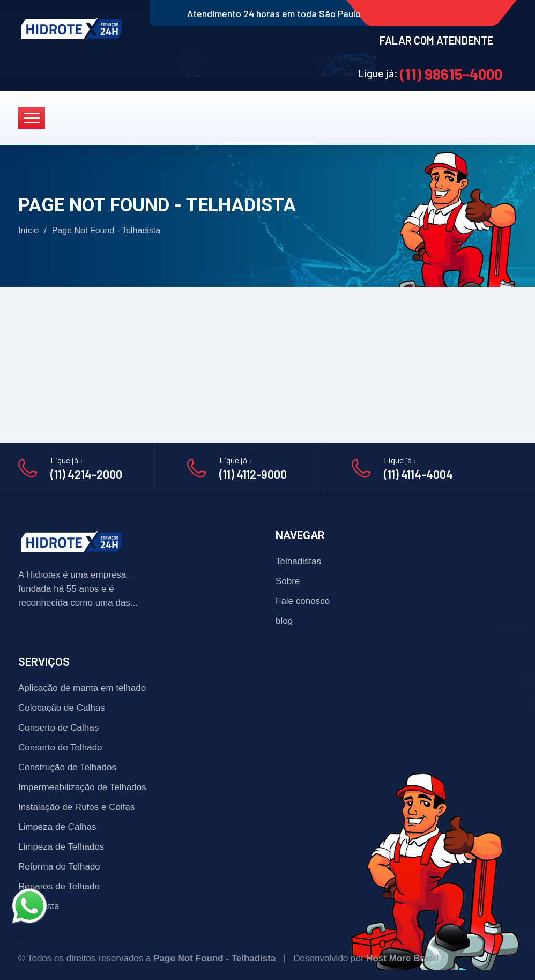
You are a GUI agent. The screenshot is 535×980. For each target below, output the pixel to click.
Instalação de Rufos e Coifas (76, 807)
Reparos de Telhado (59, 886)
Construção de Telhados (67, 767)
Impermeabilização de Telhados (82, 787)
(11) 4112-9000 (253, 474)
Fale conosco (303, 601)
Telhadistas (298, 561)
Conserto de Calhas (58, 728)
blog (284, 621)
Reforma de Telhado (59, 867)
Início (28, 230)
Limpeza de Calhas (57, 827)
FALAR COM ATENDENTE (436, 40)
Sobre (288, 581)
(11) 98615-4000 (451, 74)
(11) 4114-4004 (418, 474)
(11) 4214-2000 (86, 474)
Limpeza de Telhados (61, 847)
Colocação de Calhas (62, 708)
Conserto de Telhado (60, 747)
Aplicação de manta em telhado (82, 688)
